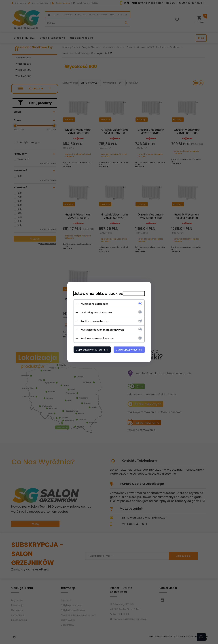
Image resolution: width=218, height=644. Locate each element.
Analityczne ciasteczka (94, 321)
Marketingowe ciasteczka (96, 313)
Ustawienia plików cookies (98, 294)
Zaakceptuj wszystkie (129, 350)
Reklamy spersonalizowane (97, 338)
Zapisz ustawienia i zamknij (92, 350)
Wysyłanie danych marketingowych (102, 330)
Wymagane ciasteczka (94, 304)
